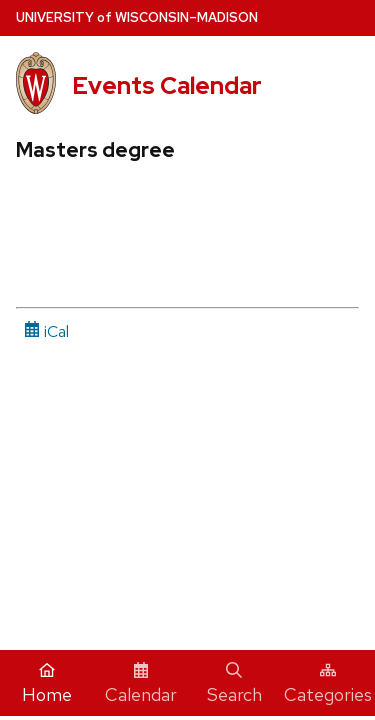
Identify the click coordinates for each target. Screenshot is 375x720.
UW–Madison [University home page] (137, 17)
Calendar (141, 684)
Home (47, 684)
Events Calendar (167, 85)
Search (234, 684)
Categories (328, 684)
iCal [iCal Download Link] (46, 331)
